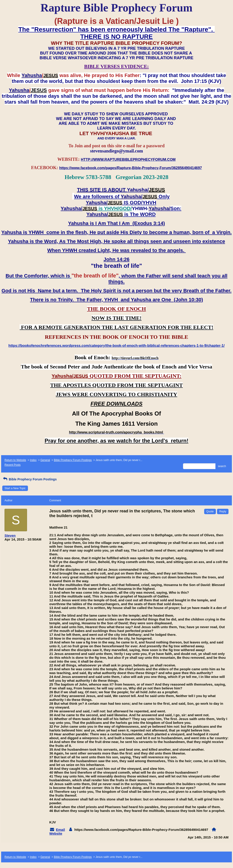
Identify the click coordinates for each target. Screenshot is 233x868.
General (45, 460)
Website (56, 833)
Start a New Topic (15, 488)
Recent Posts (13, 465)
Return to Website (15, 460)
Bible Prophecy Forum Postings (73, 460)
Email (60, 830)
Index (33, 460)
